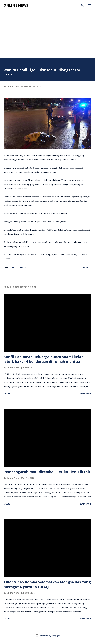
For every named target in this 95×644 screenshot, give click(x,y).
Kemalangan (19, 268)
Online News (16, 5)
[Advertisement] (47, 36)
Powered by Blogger (47, 636)
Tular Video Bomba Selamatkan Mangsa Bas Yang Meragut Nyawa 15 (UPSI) (47, 584)
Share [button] (85, 268)
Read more (85, 393)
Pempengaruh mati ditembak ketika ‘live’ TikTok (47, 472)
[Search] (83, 5)
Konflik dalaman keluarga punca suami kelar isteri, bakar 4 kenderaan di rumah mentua (43, 359)
